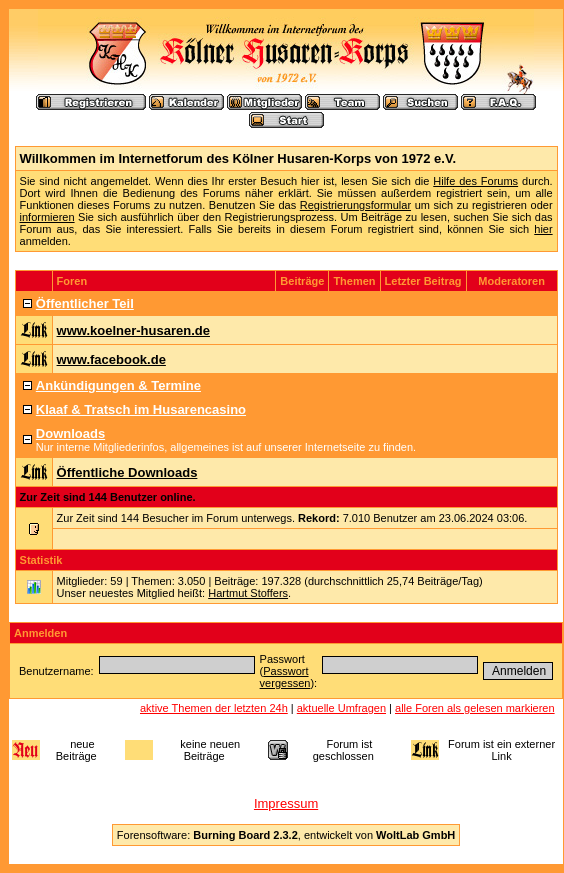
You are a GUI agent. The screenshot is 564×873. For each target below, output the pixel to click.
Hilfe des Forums (475, 181)
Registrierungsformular (355, 205)
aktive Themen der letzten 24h (214, 708)
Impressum (286, 803)
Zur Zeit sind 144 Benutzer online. (108, 497)
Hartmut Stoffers (248, 593)
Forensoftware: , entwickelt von (286, 835)
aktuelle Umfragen (341, 708)
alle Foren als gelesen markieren (475, 708)
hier (543, 229)
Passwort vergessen (285, 677)
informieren (47, 217)
